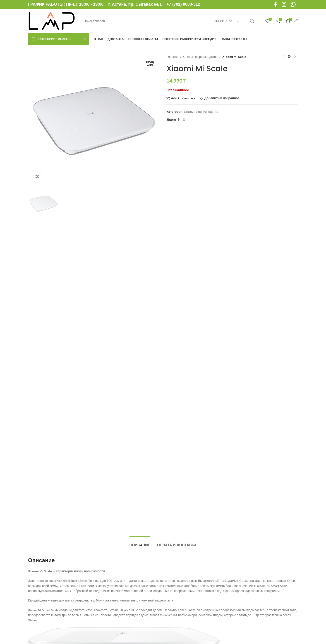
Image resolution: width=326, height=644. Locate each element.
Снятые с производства (200, 57)
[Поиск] (168, 21)
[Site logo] (52, 20)
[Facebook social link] (179, 120)
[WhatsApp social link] (184, 120)
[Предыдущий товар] (284, 57)
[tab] (140, 543)
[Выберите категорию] (228, 21)
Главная (172, 57)
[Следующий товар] (295, 57)
